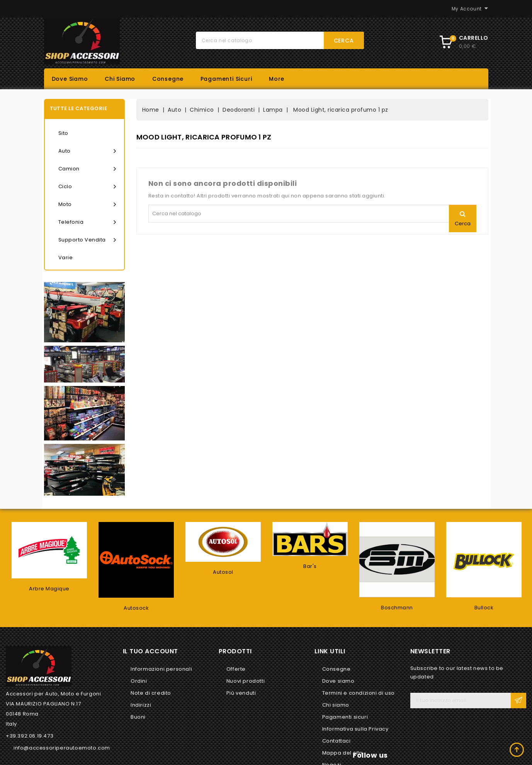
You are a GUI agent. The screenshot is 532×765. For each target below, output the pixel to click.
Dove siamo (70, 79)
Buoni (138, 717)
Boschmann (397, 608)
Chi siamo (120, 79)
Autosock (136, 608)
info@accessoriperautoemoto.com (62, 748)
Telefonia (87, 222)
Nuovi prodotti (246, 681)
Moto (87, 204)
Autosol (223, 572)
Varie (66, 258)
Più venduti (241, 693)
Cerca (344, 41)
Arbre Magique (49, 589)
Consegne (168, 79)
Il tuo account (150, 651)
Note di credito (151, 693)
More (277, 79)
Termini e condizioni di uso (359, 693)
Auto (87, 151)
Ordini (139, 681)
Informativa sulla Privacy (355, 729)
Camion (87, 169)
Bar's (310, 566)
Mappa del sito (342, 753)
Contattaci (337, 741)
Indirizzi (141, 705)
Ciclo (87, 187)
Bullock (484, 608)
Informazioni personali (161, 669)
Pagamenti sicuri (226, 79)
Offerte (236, 669)
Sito (63, 133)
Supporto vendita (87, 240)
